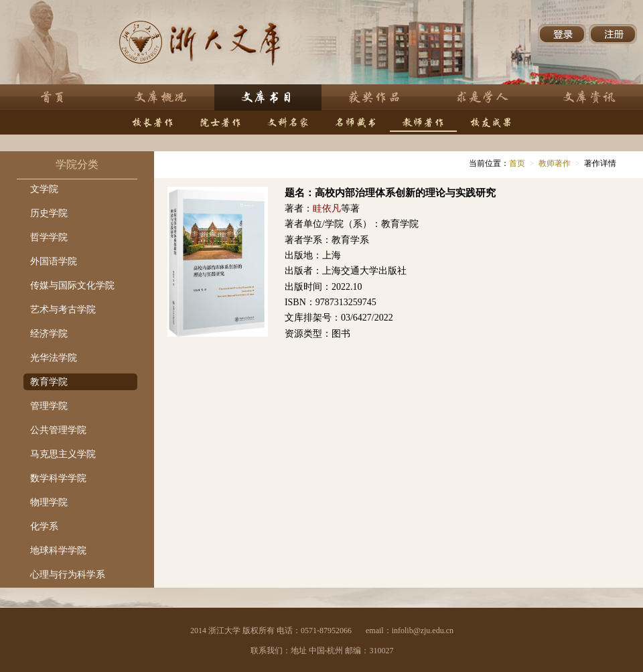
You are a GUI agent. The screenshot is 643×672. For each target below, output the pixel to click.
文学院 (44, 189)
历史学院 (49, 213)
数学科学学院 (58, 478)
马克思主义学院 (63, 454)
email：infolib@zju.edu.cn (410, 631)
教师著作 (555, 163)
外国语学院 (54, 261)
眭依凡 (327, 208)
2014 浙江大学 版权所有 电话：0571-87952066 (271, 631)
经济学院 (49, 334)
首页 (517, 163)
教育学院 (49, 382)
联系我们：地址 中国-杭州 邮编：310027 (322, 651)
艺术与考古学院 (63, 310)
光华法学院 (54, 358)
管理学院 (49, 406)
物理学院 (49, 502)
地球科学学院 (58, 551)
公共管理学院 (58, 430)
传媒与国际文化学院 (72, 285)
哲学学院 (49, 237)
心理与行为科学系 (68, 575)
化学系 (44, 526)
